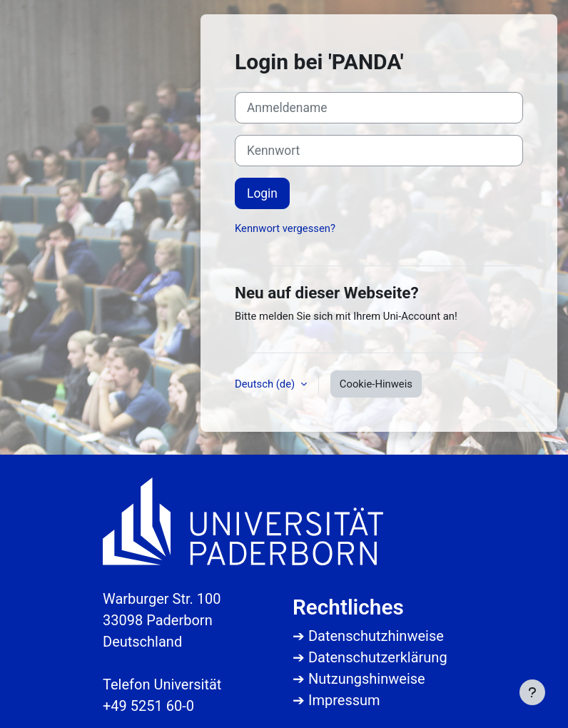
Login (262, 193)
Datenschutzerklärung (378, 657)
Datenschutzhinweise (376, 636)
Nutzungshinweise (367, 679)
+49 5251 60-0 (148, 706)
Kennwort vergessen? (285, 228)
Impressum (344, 700)
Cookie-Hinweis (376, 384)
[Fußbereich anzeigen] (532, 692)
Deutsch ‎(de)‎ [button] (266, 384)
